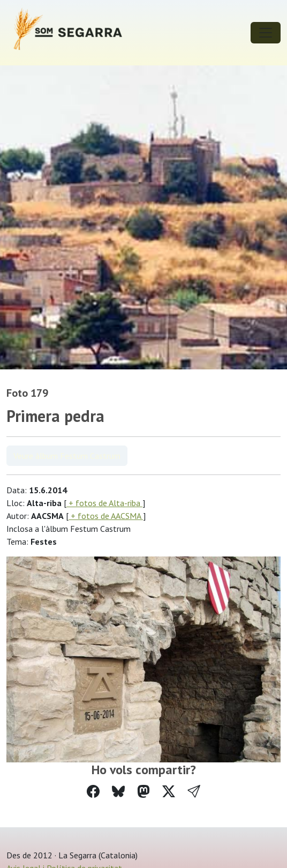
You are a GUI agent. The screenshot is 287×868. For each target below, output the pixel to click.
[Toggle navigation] (266, 33)
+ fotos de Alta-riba (104, 503)
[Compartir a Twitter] (169, 792)
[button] (194, 792)
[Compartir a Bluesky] (118, 792)
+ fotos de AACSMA (106, 516)
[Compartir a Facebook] (93, 792)
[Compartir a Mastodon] (143, 792)
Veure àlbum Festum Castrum (67, 456)
